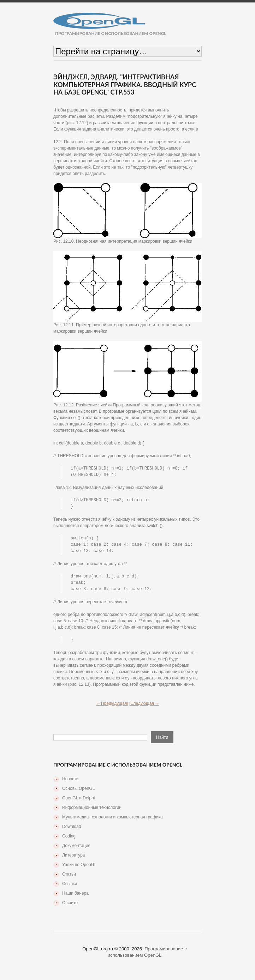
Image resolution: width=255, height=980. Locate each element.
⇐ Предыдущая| (112, 707)
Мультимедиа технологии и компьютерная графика (112, 821)
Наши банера (75, 897)
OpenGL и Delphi (78, 802)
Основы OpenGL (78, 792)
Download (72, 830)
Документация (76, 849)
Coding (69, 840)
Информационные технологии (92, 811)
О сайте (70, 907)
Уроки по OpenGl (79, 869)
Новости (70, 783)
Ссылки (70, 888)
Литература (74, 859)
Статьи (69, 878)
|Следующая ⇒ (144, 707)
